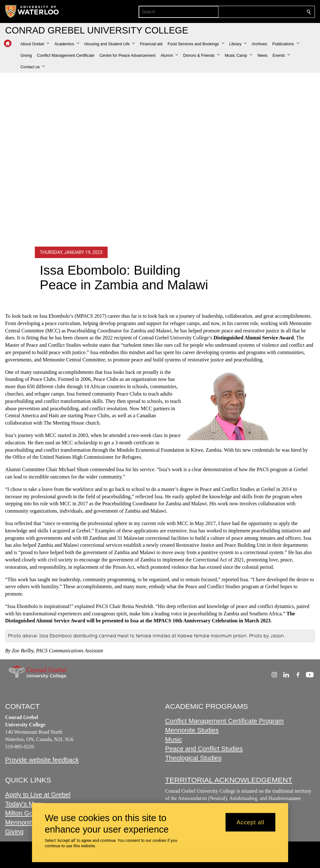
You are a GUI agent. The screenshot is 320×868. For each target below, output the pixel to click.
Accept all (251, 822)
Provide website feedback (42, 760)
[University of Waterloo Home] (32, 11)
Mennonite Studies (192, 730)
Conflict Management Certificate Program (224, 721)
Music (174, 739)
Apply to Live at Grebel (38, 795)
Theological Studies (193, 758)
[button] (35, 44)
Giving (14, 832)
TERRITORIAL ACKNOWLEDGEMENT (229, 780)
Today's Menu (25, 804)
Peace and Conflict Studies (204, 749)
